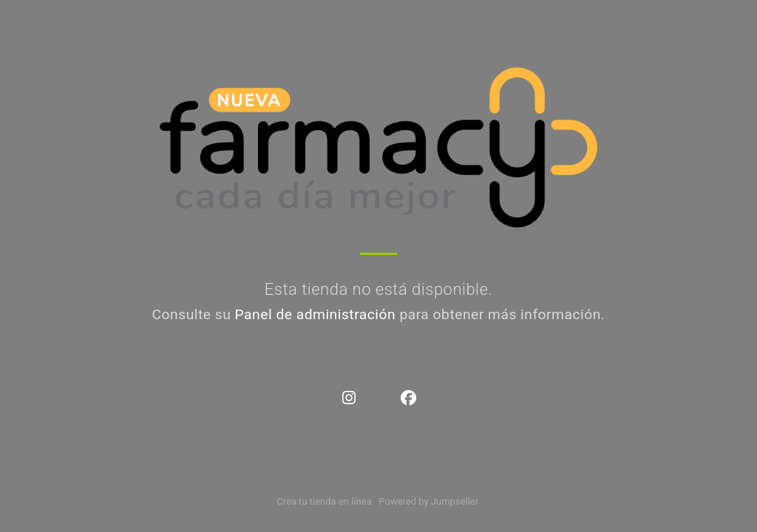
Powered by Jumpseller (428, 501)
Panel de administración (316, 314)
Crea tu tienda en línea (325, 501)
